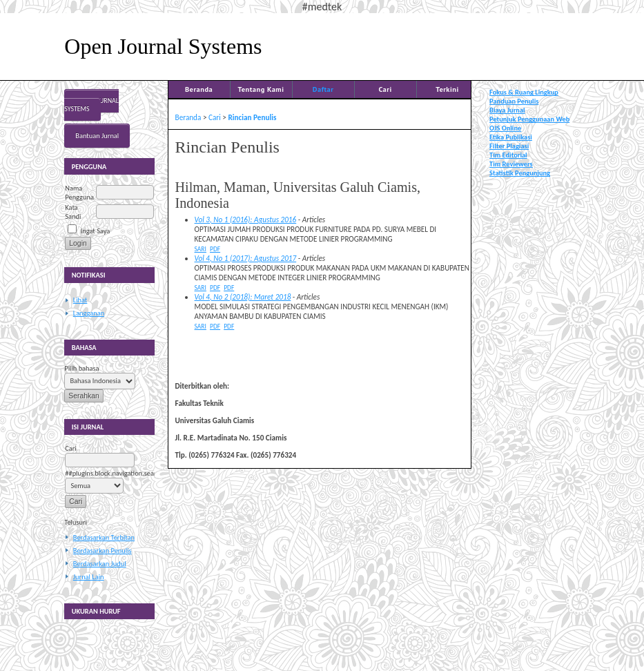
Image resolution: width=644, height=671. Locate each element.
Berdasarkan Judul (100, 564)
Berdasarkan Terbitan (104, 537)
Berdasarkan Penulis (103, 551)
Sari (201, 249)
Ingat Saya (96, 231)
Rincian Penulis (252, 117)
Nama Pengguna (79, 193)
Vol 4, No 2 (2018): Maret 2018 (243, 297)
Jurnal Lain (89, 577)
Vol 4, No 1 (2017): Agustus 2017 (246, 258)
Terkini (447, 89)
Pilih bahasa (81, 368)
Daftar (323, 89)
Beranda (199, 89)
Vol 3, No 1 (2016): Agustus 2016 (246, 220)
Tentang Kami (261, 89)
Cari (385, 89)
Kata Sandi (73, 212)
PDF (215, 249)
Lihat (80, 300)
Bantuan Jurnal (97, 136)
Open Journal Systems (91, 105)
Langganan (89, 313)
